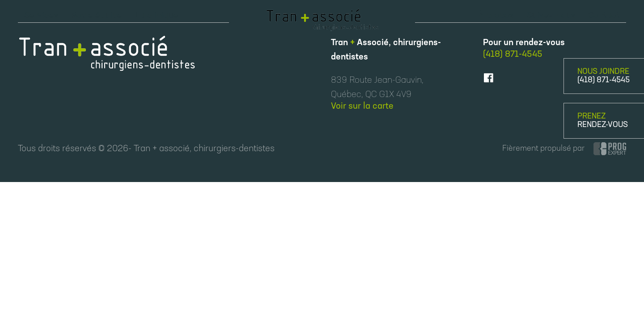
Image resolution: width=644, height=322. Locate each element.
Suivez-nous (551, 16)
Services (41, 16)
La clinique (157, 16)
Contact (604, 16)
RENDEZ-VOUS (603, 125)
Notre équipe (97, 16)
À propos (496, 16)
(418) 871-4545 (604, 80)
